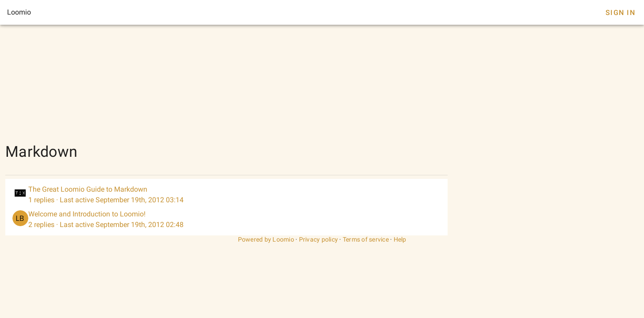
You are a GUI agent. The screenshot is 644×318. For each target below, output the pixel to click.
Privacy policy (319, 239)
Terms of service (366, 239)
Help (400, 239)
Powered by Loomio (266, 239)
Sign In (620, 13)
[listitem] (226, 195)
